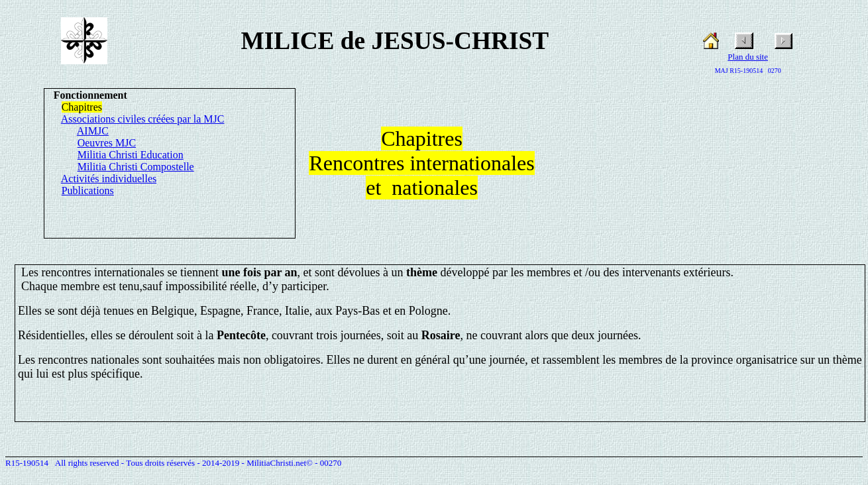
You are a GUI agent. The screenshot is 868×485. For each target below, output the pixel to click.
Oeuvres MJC (107, 143)
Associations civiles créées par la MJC (143, 119)
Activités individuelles (109, 179)
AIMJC (93, 131)
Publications (88, 190)
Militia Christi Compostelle (136, 167)
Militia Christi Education (131, 155)
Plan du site (748, 57)
